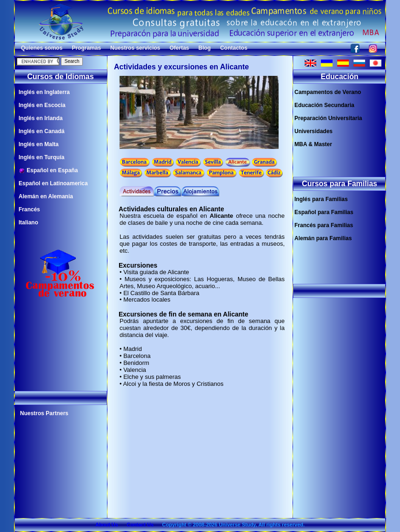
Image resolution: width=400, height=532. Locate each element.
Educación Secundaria (324, 105)
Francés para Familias (324, 225)
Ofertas (179, 48)
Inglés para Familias (321, 199)
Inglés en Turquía (41, 157)
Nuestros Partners (44, 413)
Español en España (48, 171)
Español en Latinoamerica (53, 183)
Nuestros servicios (135, 48)
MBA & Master (313, 144)
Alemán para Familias (323, 238)
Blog (205, 48)
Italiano (28, 222)
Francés (29, 209)
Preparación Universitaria (328, 118)
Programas (86, 48)
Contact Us (140, 525)
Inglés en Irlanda (41, 118)
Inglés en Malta (39, 144)
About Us (107, 525)
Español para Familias (324, 212)
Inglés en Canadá (42, 131)
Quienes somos (42, 48)
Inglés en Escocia (42, 105)
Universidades (313, 131)
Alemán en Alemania (46, 196)
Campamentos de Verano (328, 92)
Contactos (234, 48)
